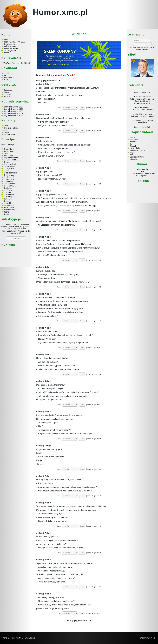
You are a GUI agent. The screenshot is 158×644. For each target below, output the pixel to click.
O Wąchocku (9, 194)
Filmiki (6, 73)
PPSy (6, 80)
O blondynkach (10, 164)
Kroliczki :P (135, 142)
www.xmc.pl (150, 638)
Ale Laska (134, 139)
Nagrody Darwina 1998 (13, 109)
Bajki (6, 40)
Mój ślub (133, 152)
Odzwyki (7, 203)
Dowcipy (41, 75)
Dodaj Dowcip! (8, 145)
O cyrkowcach (9, 166)
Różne (6, 212)
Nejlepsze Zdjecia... (138, 150)
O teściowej (8, 190)
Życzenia (7, 94)
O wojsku (7, 192)
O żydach (7, 199)
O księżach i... (9, 177)
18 (131, 144)
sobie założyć (142, 49)
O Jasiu (7, 171)
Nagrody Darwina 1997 (13, 107)
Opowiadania (9, 44)
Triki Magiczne (10, 50)
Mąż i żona (8, 155)
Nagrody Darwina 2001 (13, 113)
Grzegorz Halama (11, 128)
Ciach (6, 126)
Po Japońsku (9, 205)
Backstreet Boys (137, 157)
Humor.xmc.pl (61, 12)
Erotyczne (7, 153)
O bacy (6, 162)
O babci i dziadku (11, 160)
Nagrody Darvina (11, 158)
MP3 (5, 75)
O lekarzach (9, 179)
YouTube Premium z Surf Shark (17, 63)
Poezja (6, 53)
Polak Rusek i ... (10, 207)
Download (9, 68)
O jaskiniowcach (10, 173)
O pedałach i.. (9, 181)
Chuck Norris (9, 149)
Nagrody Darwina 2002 (13, 115)
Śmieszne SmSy (10, 46)
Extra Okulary (136, 148)
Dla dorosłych (9, 151)
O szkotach (8, 188)
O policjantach (9, 186)
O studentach (9, 184)
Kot (131, 155)
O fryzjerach (9, 168)
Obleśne (7, 201)
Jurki (5, 130)
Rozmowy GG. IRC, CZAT (15, 42)
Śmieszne (8, 90)
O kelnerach (9, 175)
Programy (8, 78)
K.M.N (6, 132)
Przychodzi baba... (11, 210)
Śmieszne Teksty (11, 48)
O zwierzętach (9, 197)
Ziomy (132, 137)
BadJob (133, 146)
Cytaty (6, 92)
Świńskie (7, 214)
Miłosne (7, 96)
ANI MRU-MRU (10, 134)
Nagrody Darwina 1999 (13, 111)
